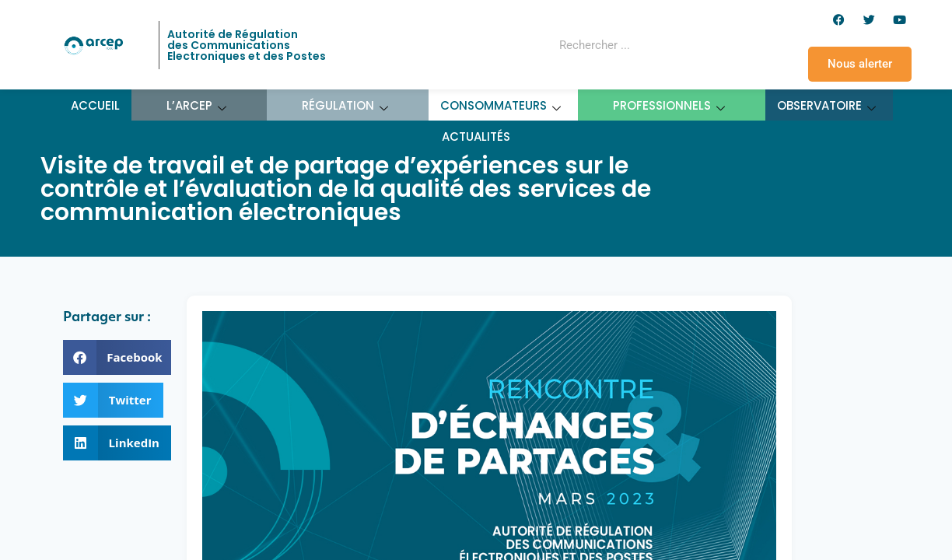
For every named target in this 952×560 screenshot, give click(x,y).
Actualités (476, 136)
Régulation (345, 105)
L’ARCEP (197, 105)
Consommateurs (501, 105)
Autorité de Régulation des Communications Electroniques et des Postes (247, 45)
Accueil (95, 105)
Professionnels (669, 105)
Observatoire (827, 105)
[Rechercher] (697, 45)
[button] (117, 357)
